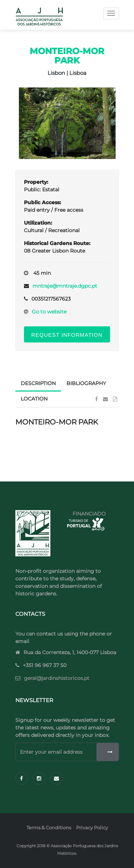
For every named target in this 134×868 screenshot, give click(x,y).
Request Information (67, 335)
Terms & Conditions (49, 828)
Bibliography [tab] (86, 383)
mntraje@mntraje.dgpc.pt (65, 286)
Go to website (49, 312)
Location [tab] (34, 399)
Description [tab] (38, 383)
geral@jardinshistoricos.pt (57, 678)
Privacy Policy (92, 828)
